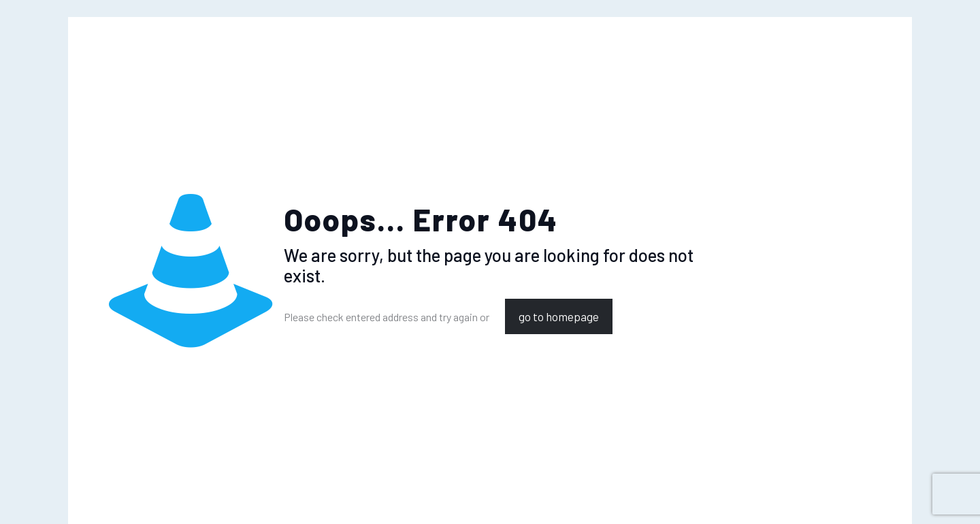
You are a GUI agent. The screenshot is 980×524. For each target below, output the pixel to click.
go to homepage (559, 316)
